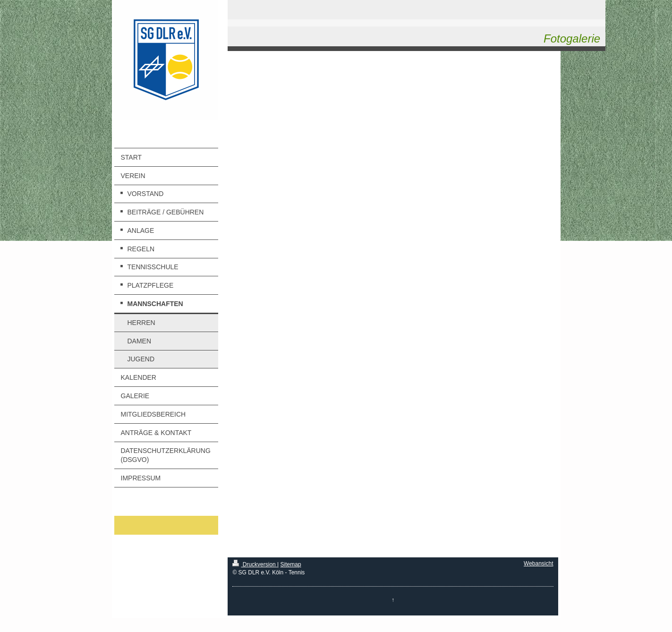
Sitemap (291, 564)
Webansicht (538, 564)
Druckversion (255, 564)
